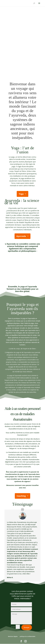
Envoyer (27, 637)
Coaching (21, 496)
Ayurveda (21, 236)
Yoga (21, 194)
